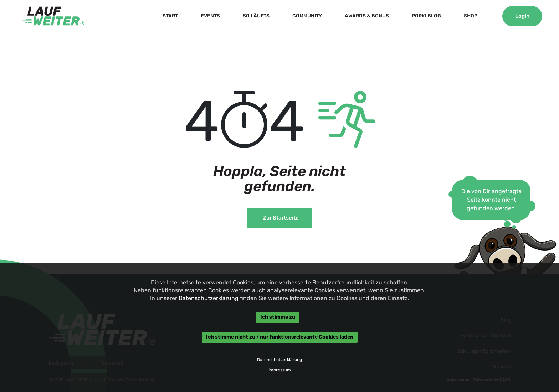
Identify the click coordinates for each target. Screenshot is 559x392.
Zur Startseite (281, 218)
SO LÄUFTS (256, 16)
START (170, 16)
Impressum (279, 370)
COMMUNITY (307, 16)
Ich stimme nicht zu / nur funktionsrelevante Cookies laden (279, 337)
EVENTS (210, 16)
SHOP (471, 16)
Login (522, 16)
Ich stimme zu (278, 317)
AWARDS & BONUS (367, 16)
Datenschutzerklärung (209, 298)
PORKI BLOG (426, 16)
